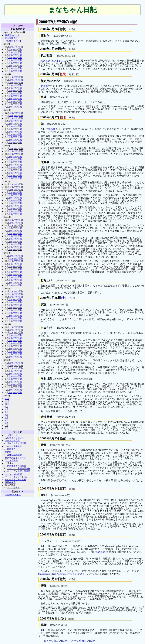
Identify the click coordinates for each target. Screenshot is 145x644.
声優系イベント (12, 35)
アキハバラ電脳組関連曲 (19, 468)
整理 (44, 97)
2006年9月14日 (51, 488)
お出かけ (46, 328)
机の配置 (46, 56)
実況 (44, 304)
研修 (44, 586)
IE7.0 (44, 495)
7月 (7, 412)
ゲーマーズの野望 (13, 474)
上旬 (11, 47)
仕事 (44, 445)
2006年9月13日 (51, 534)
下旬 (21, 47)
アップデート (49, 541)
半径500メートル (13, 495)
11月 (7, 401)
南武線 (8, 452)
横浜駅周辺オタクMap (15, 458)
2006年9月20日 (51, 29)
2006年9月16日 (51, 298)
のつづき (51, 81)
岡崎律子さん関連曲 (17, 466)
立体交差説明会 (14, 455)
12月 (7, 398)
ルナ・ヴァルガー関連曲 (19, 471)
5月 (7, 417)
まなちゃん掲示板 (13, 446)
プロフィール (13, 488)
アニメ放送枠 (11, 460)
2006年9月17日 (51, 117)
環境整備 (46, 417)
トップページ (11, 435)
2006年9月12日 (51, 579)
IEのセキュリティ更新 (15, 480)
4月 (7, 420)
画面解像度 (10, 482)
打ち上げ (46, 280)
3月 (7, 423)
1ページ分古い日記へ (57, 641)
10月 (7, 404)
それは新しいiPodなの (55, 379)
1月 (7, 428)
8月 (7, 409)
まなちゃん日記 (12, 440)
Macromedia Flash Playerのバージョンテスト (61, 574)
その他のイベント (13, 41)
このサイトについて (14, 438)
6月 (7, 415)
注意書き (11, 449)
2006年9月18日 (51, 74)
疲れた (45, 36)
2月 (7, 425)
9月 (7, 407)
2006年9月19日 (51, 49)
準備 (44, 625)
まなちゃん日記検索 (17, 443)
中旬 (16, 47)
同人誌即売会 (11, 38)
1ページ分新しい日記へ (83, 641)
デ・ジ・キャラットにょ (17, 477)
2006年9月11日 (50, 618)
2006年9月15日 (51, 438)
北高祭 (44, 86)
